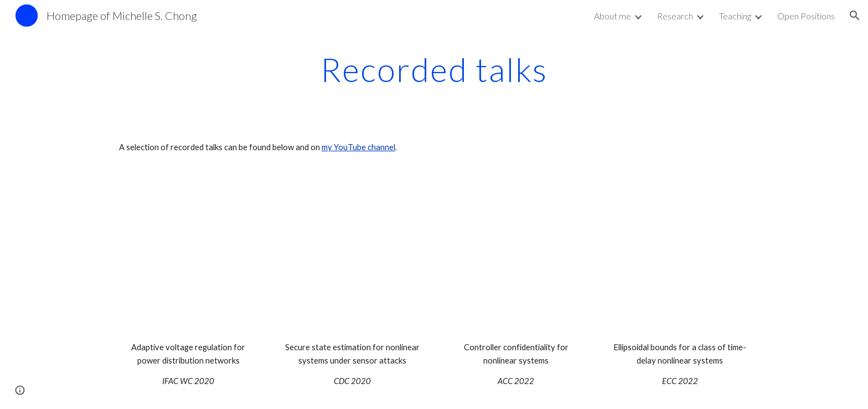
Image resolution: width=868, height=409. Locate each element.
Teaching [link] (735, 16)
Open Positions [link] (806, 16)
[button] (855, 16)
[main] (434, 69)
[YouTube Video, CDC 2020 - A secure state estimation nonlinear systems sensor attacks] (352, 259)
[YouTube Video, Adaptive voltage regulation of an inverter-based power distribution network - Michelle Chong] (188, 259)
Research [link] (675, 16)
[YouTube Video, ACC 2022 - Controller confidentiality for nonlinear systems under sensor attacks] (516, 259)
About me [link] (613, 16)
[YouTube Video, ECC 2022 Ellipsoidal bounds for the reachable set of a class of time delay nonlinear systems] (680, 259)
